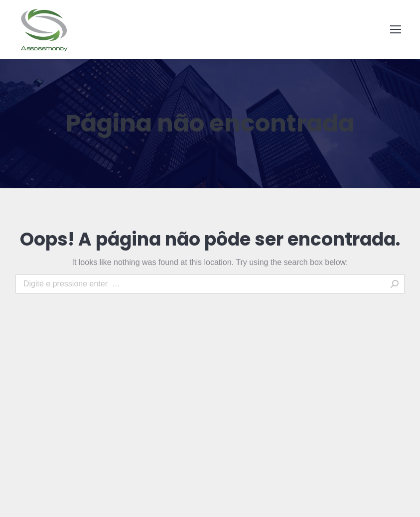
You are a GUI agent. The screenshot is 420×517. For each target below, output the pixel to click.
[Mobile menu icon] (396, 29)
